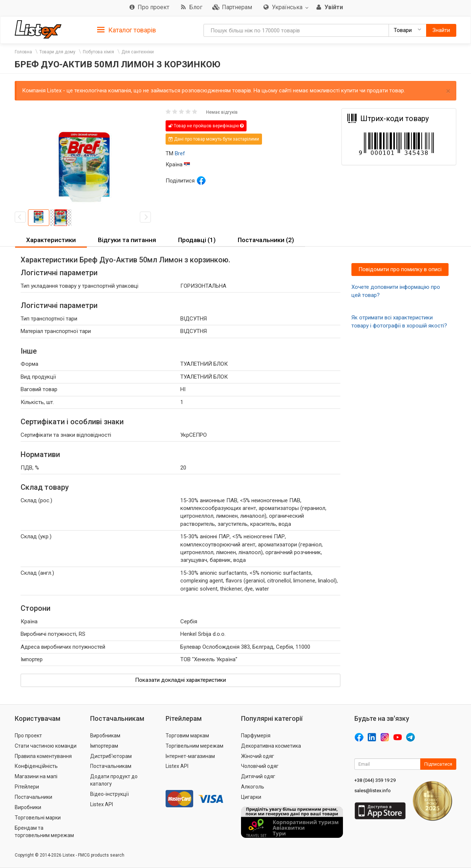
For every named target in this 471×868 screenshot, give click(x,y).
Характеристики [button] (51, 240)
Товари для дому (57, 52)
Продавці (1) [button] (197, 240)
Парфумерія (256, 736)
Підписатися (438, 764)
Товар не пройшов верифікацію (206, 126)
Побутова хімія (98, 52)
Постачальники (33, 797)
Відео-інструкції (109, 794)
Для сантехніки (138, 52)
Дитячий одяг (258, 776)
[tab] (127, 30)
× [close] (448, 91)
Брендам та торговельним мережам (44, 832)
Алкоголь (253, 787)
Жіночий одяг (258, 756)
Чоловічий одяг (260, 766)
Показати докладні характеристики (180, 680)
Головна (23, 52)
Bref (180, 153)
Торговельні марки (38, 818)
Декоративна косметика (271, 746)
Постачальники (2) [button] (266, 240)
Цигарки (251, 797)
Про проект (28, 736)
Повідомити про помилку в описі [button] (400, 269)
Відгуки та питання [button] (127, 240)
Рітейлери (27, 787)
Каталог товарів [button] (127, 30)
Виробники (28, 807)
